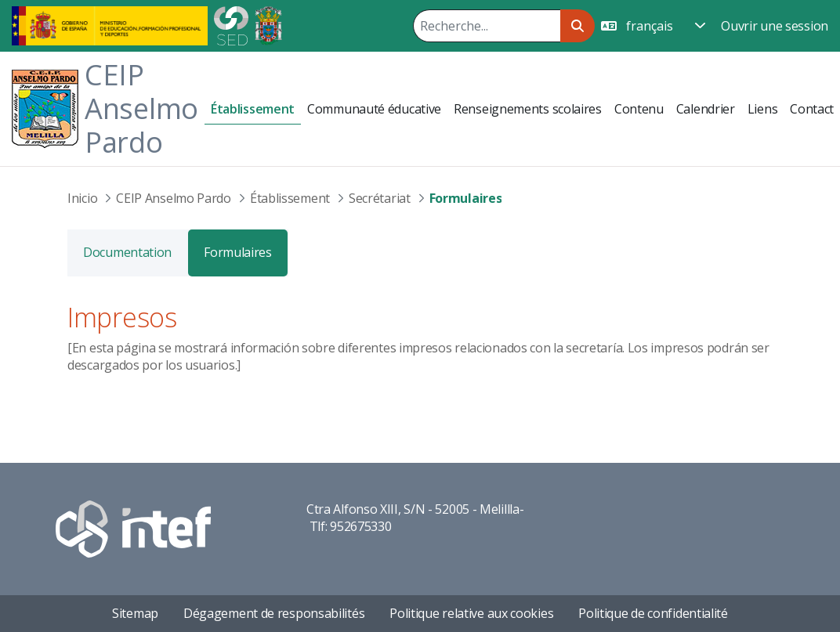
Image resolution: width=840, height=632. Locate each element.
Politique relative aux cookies (471, 613)
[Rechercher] (487, 26)
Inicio (82, 198)
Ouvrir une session (775, 26)
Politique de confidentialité (653, 613)
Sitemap (135, 613)
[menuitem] (253, 109)
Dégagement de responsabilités (274, 613)
